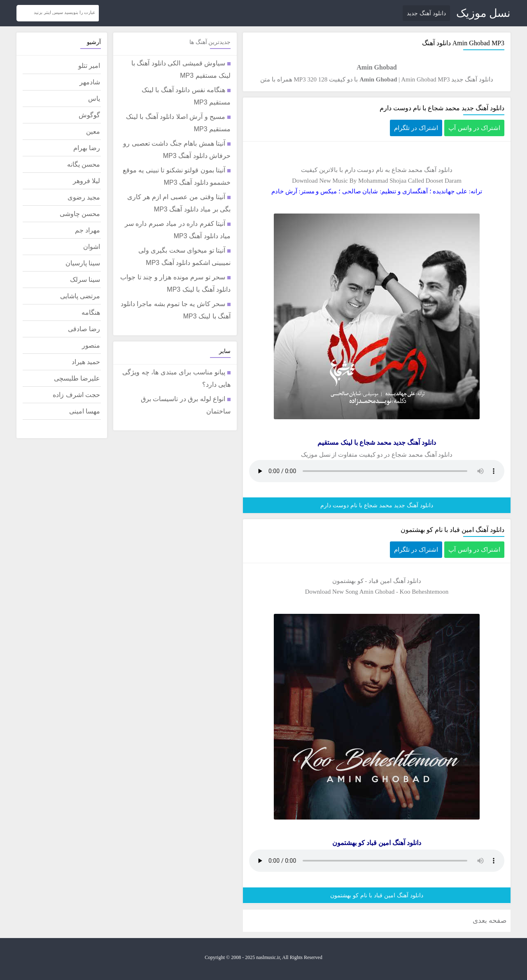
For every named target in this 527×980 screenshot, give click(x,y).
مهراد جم (87, 230)
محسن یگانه (84, 164)
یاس (94, 99)
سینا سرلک (85, 280)
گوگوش (89, 115)
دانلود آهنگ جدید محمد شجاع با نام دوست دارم (442, 108)
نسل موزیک (483, 13)
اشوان (92, 247)
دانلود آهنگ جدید (426, 13)
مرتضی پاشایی (80, 296)
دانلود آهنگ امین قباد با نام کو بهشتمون (452, 530)
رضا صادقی (84, 329)
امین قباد (380, 581)
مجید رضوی (84, 197)
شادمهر (90, 82)
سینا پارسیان (83, 263)
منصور (91, 345)
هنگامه (91, 312)
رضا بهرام (87, 148)
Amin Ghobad (471, 43)
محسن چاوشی (80, 214)
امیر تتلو (89, 66)
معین (93, 131)
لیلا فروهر (86, 181)
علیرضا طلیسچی (77, 378)
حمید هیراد (86, 362)
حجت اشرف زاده (76, 395)
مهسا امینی (85, 411)
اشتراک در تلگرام (416, 128)
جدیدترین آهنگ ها (210, 42)
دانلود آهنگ (438, 170)
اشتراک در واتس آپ (474, 128)
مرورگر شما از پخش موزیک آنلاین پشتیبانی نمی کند (377, 471)
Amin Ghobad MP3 (425, 79)
